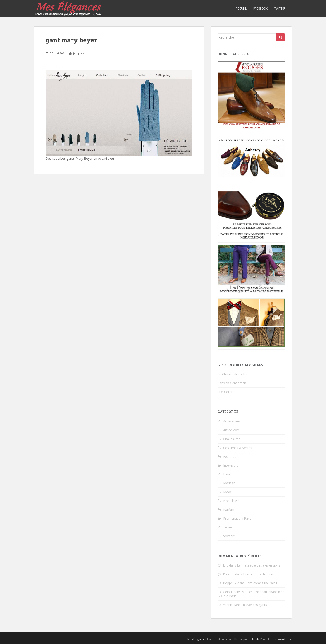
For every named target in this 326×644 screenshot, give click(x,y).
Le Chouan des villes (233, 374)
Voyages (229, 536)
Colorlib (254, 639)
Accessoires (232, 421)
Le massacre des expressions (259, 565)
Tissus (228, 527)
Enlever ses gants (254, 605)
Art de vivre (231, 430)
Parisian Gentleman (232, 383)
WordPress (285, 639)
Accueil (241, 8)
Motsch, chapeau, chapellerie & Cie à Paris (251, 594)
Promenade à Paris (237, 518)
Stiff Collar (225, 392)
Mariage (229, 483)
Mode (228, 492)
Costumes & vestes (238, 448)
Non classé (231, 501)
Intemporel (231, 465)
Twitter (280, 8)
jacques (79, 53)
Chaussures (232, 439)
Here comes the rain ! (259, 574)
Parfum (229, 510)
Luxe (227, 474)
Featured (230, 457)
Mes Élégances (197, 639)
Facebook (260, 8)
